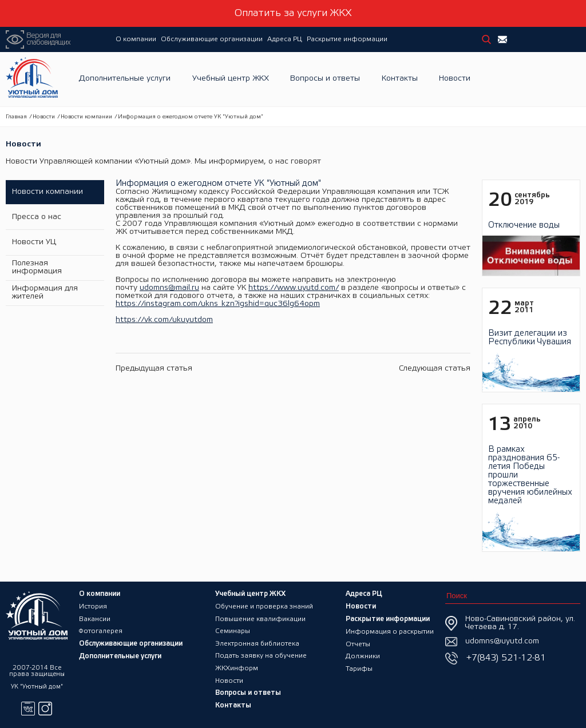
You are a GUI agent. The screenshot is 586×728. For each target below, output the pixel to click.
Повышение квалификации (261, 618)
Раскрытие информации (347, 39)
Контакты (400, 79)
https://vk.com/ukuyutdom (164, 320)
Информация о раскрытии (390, 630)
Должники (363, 656)
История (93, 605)
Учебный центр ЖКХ (231, 79)
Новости (455, 79)
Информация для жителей (44, 293)
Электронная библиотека (258, 643)
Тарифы (360, 668)
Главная (16, 117)
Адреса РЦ (285, 39)
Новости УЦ (33, 242)
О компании (136, 39)
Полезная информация (36, 267)
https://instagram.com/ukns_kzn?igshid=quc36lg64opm (218, 304)
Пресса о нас (36, 217)
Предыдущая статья (154, 369)
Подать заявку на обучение (261, 656)
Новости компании (86, 117)
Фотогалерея (101, 630)
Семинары (233, 630)
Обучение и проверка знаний (264, 605)
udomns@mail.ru (169, 288)
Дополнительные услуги (125, 79)
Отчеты (358, 643)
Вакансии (95, 618)
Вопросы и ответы (325, 79)
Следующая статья (435, 369)
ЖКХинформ (237, 668)
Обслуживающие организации (212, 39)
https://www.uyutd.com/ (294, 288)
